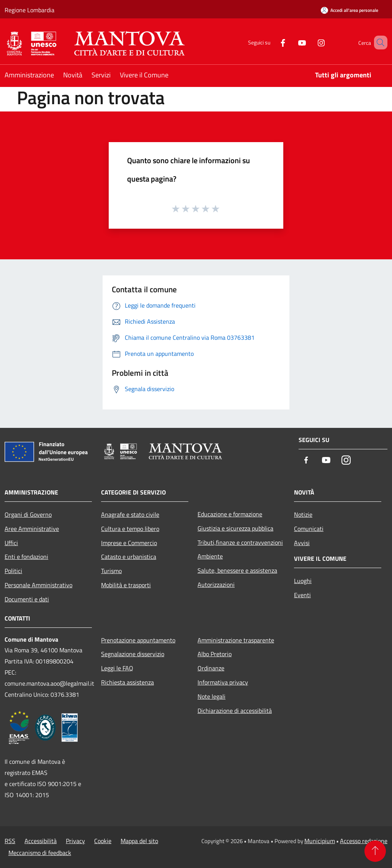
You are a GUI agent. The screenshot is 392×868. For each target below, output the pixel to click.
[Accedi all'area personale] (350, 10)
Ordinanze (211, 668)
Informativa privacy (223, 682)
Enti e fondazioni (26, 557)
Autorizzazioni (216, 585)
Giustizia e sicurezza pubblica (235, 528)
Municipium (320, 841)
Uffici (11, 543)
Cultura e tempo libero (130, 529)
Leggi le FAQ (117, 668)
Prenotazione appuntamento (138, 640)
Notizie (303, 514)
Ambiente (210, 556)
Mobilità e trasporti (126, 585)
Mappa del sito (139, 841)
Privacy (75, 841)
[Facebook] (272, 42)
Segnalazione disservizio (133, 654)
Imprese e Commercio (129, 543)
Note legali (212, 696)
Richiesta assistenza (127, 682)
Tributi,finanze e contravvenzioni (240, 542)
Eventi (302, 595)
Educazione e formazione (230, 514)
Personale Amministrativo (38, 585)
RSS (10, 841)
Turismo (111, 571)
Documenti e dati (27, 599)
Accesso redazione (364, 841)
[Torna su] (375, 851)
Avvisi (302, 543)
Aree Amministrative (32, 529)
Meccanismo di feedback (40, 853)
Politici (13, 571)
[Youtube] (291, 42)
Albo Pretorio (215, 654)
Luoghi (303, 581)
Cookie (103, 841)
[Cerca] (378, 43)
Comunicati (309, 529)
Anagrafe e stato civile (130, 514)
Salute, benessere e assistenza (237, 570)
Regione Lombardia (29, 10)
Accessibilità (41, 841)
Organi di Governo (28, 514)
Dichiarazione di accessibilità (235, 711)
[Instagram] (310, 42)
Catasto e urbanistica (129, 557)
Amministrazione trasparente (236, 640)
